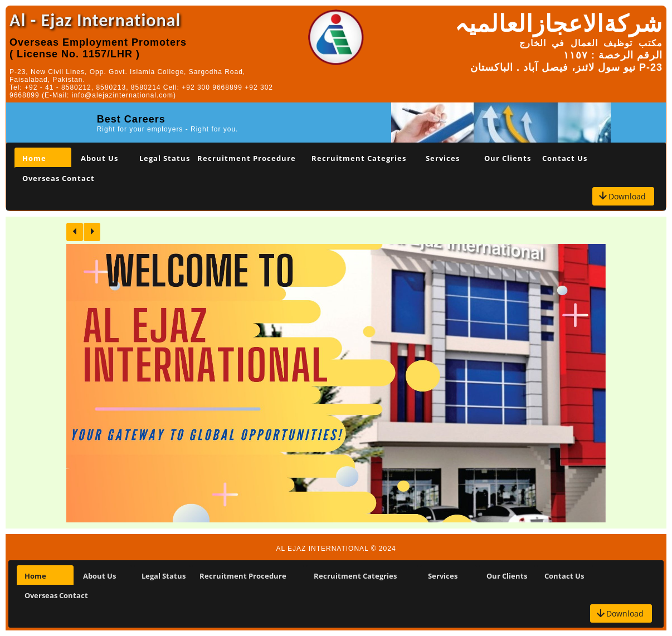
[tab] (43, 158)
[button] (623, 196)
